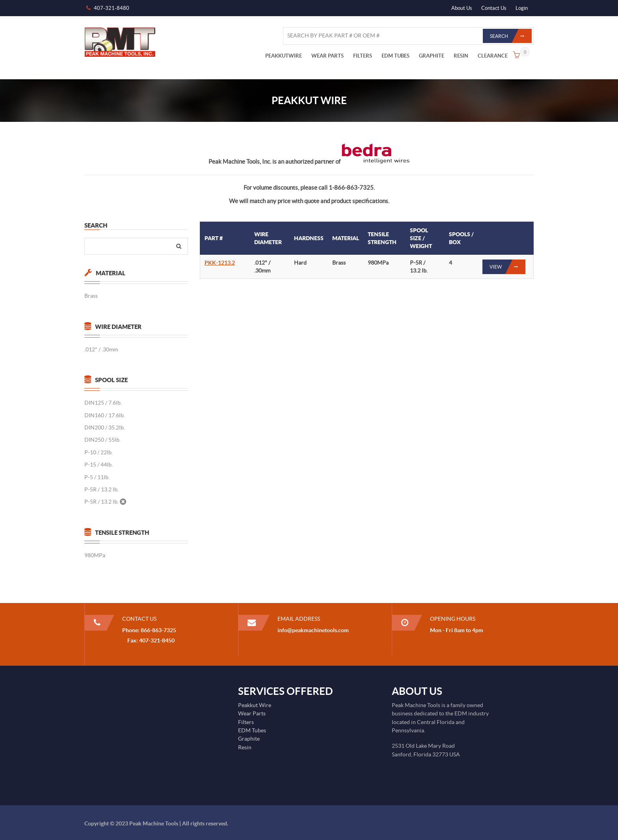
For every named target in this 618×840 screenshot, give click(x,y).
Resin (245, 747)
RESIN (461, 56)
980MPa (94, 555)
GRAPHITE (432, 56)
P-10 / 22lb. (98, 452)
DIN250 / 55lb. (102, 440)
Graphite (249, 739)
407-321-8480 (112, 8)
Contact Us (494, 8)
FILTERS (363, 56)
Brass (91, 296)
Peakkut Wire (255, 705)
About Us (462, 8)
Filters (246, 722)
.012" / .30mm (101, 349)
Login (522, 8)
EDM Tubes (252, 730)
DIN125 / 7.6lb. (103, 403)
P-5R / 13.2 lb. (101, 489)
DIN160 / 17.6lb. (104, 415)
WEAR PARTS (328, 56)
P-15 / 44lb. (98, 465)
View (507, 267)
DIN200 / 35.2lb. (104, 427)
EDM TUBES (396, 56)
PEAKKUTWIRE (284, 56)
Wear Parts (252, 713)
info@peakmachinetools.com (313, 630)
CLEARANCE (493, 56)
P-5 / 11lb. (97, 477)
